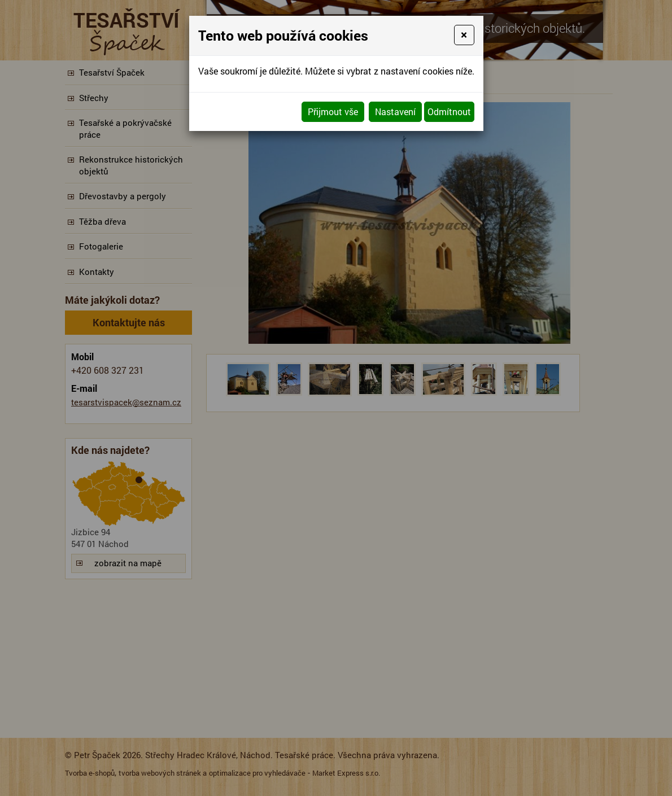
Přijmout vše (333, 111)
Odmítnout (449, 111)
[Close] (464, 35)
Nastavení (395, 111)
